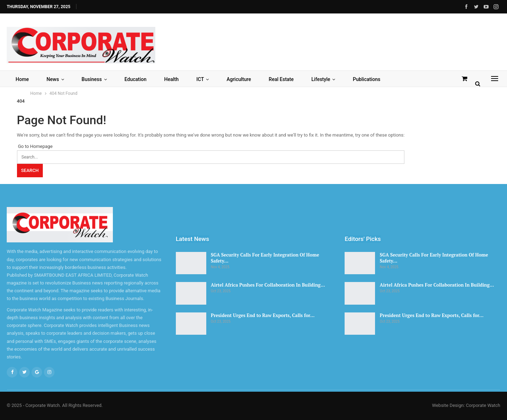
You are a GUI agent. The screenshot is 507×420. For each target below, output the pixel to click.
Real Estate (281, 79)
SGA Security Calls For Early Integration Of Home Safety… (265, 258)
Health (171, 79)
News (53, 79)
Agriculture (239, 79)
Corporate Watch (483, 405)
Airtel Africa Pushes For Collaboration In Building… (268, 285)
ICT (200, 79)
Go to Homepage (35, 146)
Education (136, 79)
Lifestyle (321, 79)
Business (92, 79)
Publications (367, 79)
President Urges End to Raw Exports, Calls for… (263, 315)
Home (22, 79)
